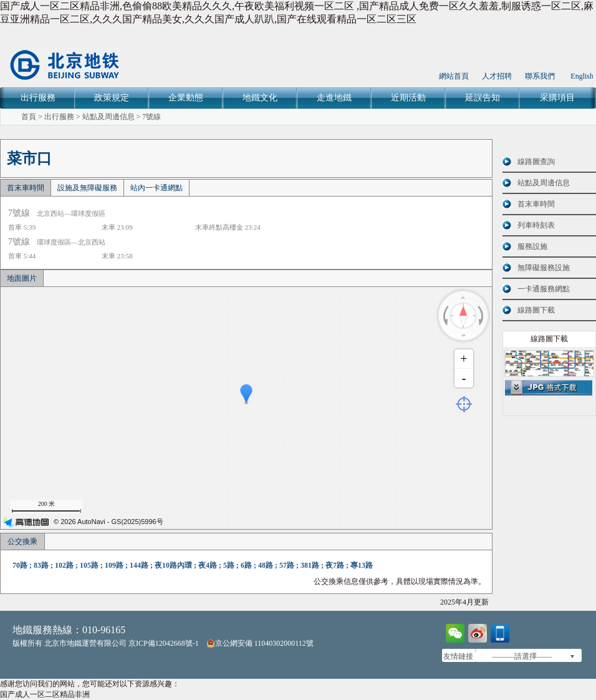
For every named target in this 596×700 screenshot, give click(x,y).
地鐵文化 (260, 98)
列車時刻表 (536, 225)
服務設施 (532, 246)
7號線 (151, 117)
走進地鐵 (334, 98)
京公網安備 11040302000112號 (260, 643)
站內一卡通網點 (156, 188)
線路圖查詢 (536, 162)
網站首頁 (454, 76)
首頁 (29, 117)
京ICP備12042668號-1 (164, 643)
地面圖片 (22, 278)
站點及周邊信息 (108, 117)
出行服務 (38, 98)
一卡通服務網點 (544, 289)
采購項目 (557, 98)
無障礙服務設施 (544, 268)
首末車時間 (26, 188)
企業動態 (186, 98)
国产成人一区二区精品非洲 (45, 694)
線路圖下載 (536, 310)
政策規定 (112, 98)
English (582, 76)
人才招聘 (497, 76)
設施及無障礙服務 (87, 188)
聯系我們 (540, 76)
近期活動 (408, 98)
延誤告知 (483, 98)
